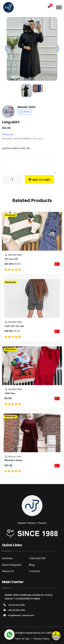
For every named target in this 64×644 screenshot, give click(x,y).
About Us (8, 571)
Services (7, 558)
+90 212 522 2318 (16, 605)
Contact (34, 571)
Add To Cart (39, 179)
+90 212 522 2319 (16, 610)
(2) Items (25, 112)
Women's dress (13, 460)
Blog (32, 565)
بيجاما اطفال (10, 393)
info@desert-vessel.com (21, 615)
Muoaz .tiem (27, 107)
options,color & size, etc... (17, 148)
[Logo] (8, 7)
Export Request (12, 565)
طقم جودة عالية (11, 259)
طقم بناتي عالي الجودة (14, 326)
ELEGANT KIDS (15, 255)
